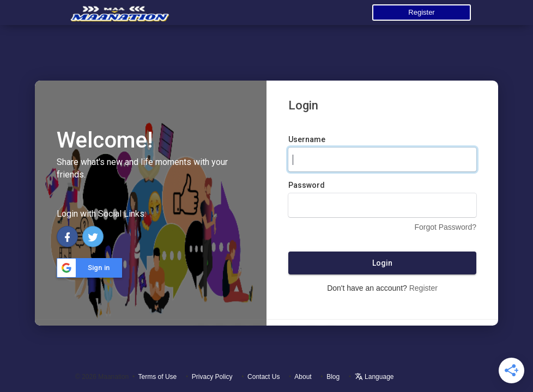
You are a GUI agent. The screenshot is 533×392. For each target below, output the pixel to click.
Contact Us (264, 377)
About (303, 377)
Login (382, 263)
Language (374, 377)
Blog (333, 377)
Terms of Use (158, 377)
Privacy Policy (212, 377)
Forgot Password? (445, 227)
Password (307, 185)
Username (307, 139)
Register (421, 12)
